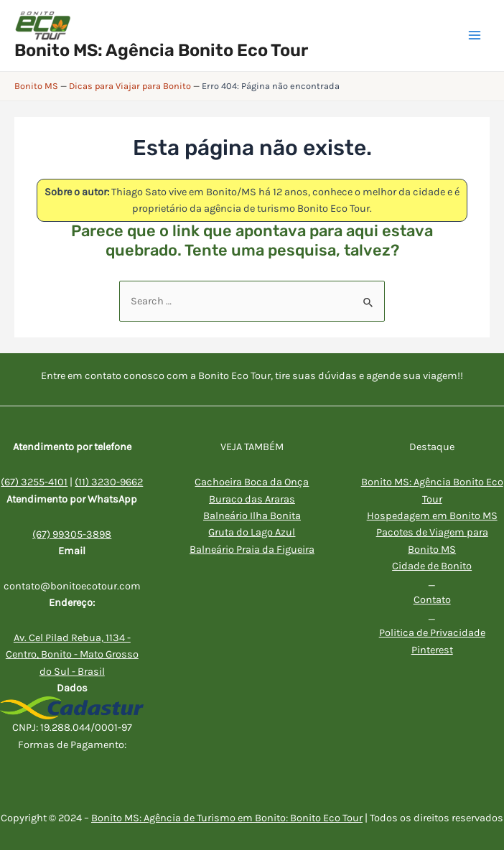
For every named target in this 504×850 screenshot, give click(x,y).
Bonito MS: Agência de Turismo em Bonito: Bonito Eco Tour (227, 818)
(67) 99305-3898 (72, 534)
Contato (432, 600)
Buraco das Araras (252, 499)
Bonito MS (36, 86)
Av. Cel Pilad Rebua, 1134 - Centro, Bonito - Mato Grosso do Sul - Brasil (72, 655)
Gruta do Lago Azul (252, 532)
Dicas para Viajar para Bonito (130, 86)
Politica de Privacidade (432, 633)
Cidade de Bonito (432, 566)
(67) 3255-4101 (34, 482)
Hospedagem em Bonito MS (432, 516)
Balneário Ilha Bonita (252, 516)
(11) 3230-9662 (109, 482)
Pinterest (432, 650)
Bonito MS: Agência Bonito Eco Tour (161, 50)
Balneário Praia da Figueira (252, 550)
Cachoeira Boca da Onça (252, 482)
